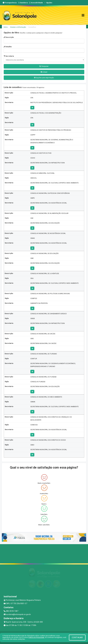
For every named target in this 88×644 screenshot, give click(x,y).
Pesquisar (44, 66)
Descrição (9, 37)
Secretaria (9, 56)
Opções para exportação (44, 78)
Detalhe (8, 47)
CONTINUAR (77, 637)
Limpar (44, 72)
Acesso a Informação (18, 27)
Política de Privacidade (36, 637)
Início (6, 27)
